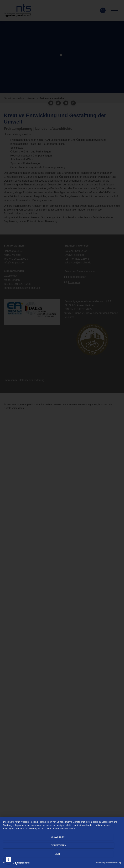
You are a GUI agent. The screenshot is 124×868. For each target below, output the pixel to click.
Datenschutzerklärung (113, 863)
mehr (103, 857)
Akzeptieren (62, 857)
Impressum (100, 863)
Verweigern (21, 857)
